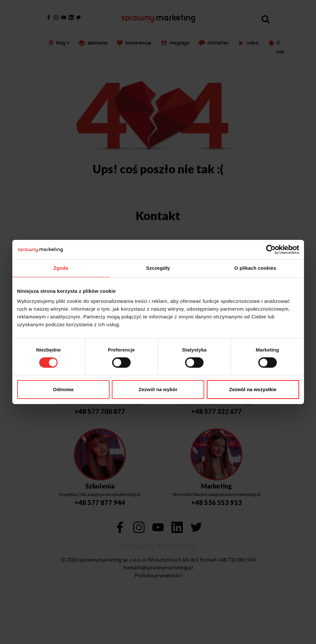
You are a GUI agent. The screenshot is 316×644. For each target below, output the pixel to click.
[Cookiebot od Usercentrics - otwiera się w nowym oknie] (271, 250)
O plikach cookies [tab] (255, 268)
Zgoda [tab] (61, 268)
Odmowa (63, 389)
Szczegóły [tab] (158, 268)
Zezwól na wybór (158, 389)
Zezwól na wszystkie (253, 389)
